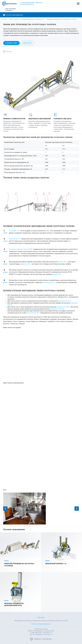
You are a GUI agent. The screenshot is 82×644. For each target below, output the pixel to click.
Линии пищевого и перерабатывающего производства (27, 19)
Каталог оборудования (13, 15)
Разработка (37, 639)
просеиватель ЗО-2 (65, 301)
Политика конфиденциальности (41, 624)
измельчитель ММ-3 (63, 307)
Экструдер (13, 231)
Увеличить (9, 52)
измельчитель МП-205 (57, 309)
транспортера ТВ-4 (33, 313)
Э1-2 (18, 231)
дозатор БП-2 (57, 274)
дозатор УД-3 (26, 264)
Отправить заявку (11, 43)
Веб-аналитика (47, 639)
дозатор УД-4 (63, 262)
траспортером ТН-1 (49, 282)
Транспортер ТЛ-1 (15, 239)
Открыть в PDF (27, 43)
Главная (4, 19)
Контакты (41, 618)
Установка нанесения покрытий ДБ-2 (21, 249)
